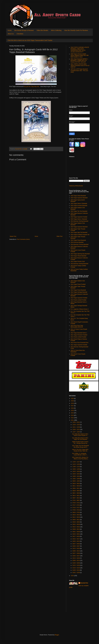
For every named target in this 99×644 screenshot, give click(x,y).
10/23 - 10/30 (76, 471)
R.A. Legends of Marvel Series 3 (80, 309)
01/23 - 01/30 (76, 565)
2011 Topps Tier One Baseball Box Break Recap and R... (80, 446)
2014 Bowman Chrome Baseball (80, 244)
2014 (73, 413)
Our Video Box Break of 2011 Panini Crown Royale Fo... (80, 435)
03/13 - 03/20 (76, 548)
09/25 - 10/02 (76, 481)
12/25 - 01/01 (76, 422)
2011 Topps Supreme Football (79, 345)
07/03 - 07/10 (76, 510)
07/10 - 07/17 (76, 508)
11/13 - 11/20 (76, 464)
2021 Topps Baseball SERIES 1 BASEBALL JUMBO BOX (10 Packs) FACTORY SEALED (79, 60)
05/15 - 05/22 (76, 527)
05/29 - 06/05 (76, 522)
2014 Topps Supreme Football (79, 217)
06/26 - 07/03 (76, 512)
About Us (11, 34)
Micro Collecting (56, 30)
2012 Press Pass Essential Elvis (79, 343)
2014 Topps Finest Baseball (78, 240)
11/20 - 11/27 (76, 462)
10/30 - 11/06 (76, 469)
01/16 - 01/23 (76, 568)
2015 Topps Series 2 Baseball (79, 204)
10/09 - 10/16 (76, 476)
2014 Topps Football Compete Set (80, 235)
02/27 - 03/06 (76, 553)
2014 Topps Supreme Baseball (79, 227)
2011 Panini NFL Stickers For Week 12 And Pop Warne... (80, 458)
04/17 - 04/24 (76, 536)
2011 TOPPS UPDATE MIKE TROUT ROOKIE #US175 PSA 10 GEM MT (80, 66)
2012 (73, 418)
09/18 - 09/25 (76, 484)
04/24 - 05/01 (76, 534)
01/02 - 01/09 (76, 573)
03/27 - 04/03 (76, 544)
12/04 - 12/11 (76, 429)
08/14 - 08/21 (76, 496)
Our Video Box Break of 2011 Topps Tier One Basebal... (80, 439)
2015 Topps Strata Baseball (78, 196)
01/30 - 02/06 (76, 563)
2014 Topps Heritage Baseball (79, 292)
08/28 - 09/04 (76, 491)
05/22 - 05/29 (76, 524)
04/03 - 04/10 (76, 541)
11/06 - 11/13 (76, 467)
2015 (73, 411)
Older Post (59, 236)
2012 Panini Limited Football (78, 300)
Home (10, 30)
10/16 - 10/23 (76, 474)
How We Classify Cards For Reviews (76, 30)
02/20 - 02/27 (76, 556)
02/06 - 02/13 (76, 561)
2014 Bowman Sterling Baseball (79, 221)
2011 (73, 420)
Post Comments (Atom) (23, 239)
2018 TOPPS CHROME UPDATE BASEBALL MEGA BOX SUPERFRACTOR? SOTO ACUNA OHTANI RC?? (80, 50)
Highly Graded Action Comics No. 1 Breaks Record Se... (80, 442)
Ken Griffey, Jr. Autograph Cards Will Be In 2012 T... (80, 454)
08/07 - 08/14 (76, 498)
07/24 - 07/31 (76, 503)
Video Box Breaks (42, 30)
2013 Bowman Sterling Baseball (79, 264)
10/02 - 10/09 (76, 479)
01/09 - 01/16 (76, 570)
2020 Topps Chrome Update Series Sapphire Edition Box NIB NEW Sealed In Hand (80, 55)
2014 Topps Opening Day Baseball (80, 254)
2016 (73, 408)
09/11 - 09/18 (76, 486)
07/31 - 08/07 (76, 500)
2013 (73, 415)
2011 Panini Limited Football (78, 337)
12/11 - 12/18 (76, 427)
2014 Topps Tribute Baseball (78, 256)
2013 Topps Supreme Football (79, 298)
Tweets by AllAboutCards (76, 186)
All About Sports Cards (13, 7)
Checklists (20, 34)
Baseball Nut (84, 583)
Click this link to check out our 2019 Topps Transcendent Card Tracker (30, 40)
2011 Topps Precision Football (79, 335)
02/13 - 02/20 (76, 558)
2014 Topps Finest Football (78, 284)
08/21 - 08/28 (76, 493)
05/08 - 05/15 (76, 529)
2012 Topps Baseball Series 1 (79, 333)
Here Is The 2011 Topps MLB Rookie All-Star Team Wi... (80, 450)
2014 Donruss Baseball (77, 242)
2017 (73, 406)
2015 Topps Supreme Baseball (79, 198)
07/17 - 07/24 (76, 505)
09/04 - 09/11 (76, 488)
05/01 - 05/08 (76, 532)
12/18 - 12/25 (76, 425)
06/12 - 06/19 (76, 517)
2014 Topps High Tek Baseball (79, 232)
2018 (73, 403)
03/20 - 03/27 (76, 546)
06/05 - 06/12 (76, 520)
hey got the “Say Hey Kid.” (32, 86)
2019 (73, 401)
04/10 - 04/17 (76, 539)
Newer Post (13, 236)
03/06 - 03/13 (76, 551)
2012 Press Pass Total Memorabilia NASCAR (77, 326)
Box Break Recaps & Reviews (24, 30)
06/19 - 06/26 (76, 515)
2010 (73, 576)
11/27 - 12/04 (76, 432)
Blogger (57, 635)
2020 (73, 398)
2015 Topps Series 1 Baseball (79, 219)
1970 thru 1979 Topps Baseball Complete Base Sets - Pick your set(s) (79, 71)
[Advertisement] (36, 220)
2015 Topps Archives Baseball (79, 206)
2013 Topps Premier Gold (78, 261)
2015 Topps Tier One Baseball (79, 211)
